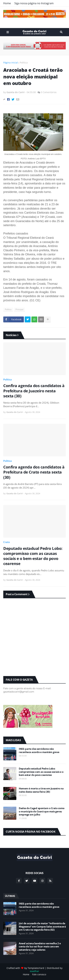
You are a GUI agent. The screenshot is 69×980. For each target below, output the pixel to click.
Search (61, 32)
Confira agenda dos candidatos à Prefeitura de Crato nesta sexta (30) (34, 472)
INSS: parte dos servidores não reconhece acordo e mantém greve (39, 750)
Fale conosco (39, 974)
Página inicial (11, 63)
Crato (7, 542)
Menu (8, 32)
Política (24, 63)
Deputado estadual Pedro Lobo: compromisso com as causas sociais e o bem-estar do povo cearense (33, 556)
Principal (19, 309)
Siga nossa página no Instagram (34, 3)
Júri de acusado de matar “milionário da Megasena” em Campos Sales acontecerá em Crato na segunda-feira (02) (42, 927)
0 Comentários (49, 92)
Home (7, 3)
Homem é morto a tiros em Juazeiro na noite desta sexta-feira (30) (41, 790)
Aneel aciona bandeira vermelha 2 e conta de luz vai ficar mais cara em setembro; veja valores (40, 947)
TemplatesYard (36, 968)
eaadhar (34, 971)
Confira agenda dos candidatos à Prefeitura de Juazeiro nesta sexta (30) (34, 391)
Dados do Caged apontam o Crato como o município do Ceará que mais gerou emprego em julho (42, 811)
